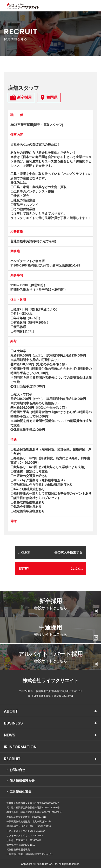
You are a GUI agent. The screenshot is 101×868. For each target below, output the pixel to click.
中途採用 (66, 633)
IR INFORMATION (20, 747)
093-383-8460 (42, 696)
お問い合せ (17, 770)
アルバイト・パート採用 (58, 659)
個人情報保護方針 (22, 781)
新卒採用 (66, 606)
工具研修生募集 (21, 792)
